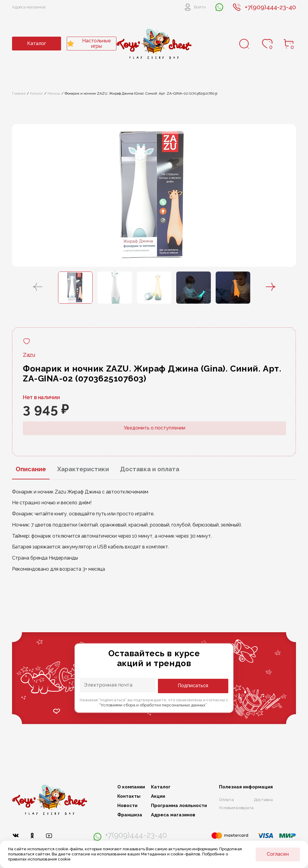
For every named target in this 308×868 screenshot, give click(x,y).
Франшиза (130, 815)
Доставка (263, 800)
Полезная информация (246, 787)
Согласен (278, 854)
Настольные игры (89, 43)
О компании (131, 787)
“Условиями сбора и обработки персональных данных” (154, 704)
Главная (19, 93)
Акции (158, 796)
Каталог (37, 43)
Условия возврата (236, 808)
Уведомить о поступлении (154, 428)
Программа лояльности (179, 806)
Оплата (226, 800)
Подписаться (204, 685)
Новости (127, 806)
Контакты (129, 796)
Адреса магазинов (29, 7)
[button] (38, 287)
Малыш (54, 93)
